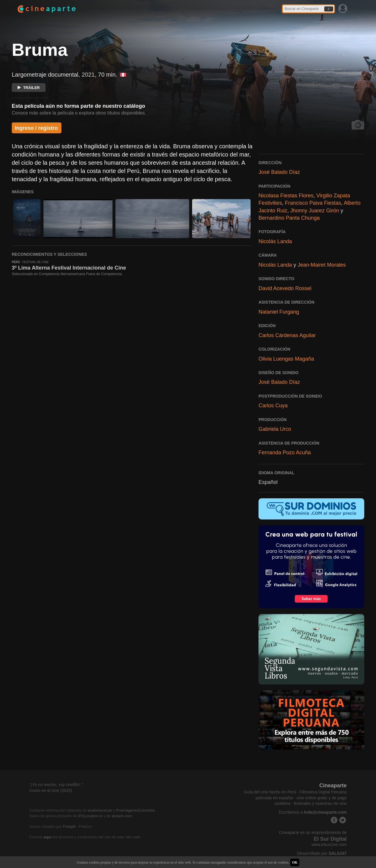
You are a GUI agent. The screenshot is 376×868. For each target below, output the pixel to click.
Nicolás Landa (275, 241)
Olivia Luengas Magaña (286, 359)
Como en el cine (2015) (51, 790)
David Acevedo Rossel (285, 288)
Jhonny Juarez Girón (315, 211)
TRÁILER (29, 88)
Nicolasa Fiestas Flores (286, 196)
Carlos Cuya (273, 406)
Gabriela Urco (275, 429)
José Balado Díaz (279, 172)
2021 (88, 75)
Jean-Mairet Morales (322, 265)
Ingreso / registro (36, 128)
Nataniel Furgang (279, 312)
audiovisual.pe (100, 810)
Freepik (69, 826)
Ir (329, 9)
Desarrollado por (322, 853)
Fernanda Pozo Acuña (285, 452)
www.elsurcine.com (329, 845)
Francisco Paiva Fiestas (313, 203)
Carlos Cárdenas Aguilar (287, 335)
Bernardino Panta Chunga (289, 218)
